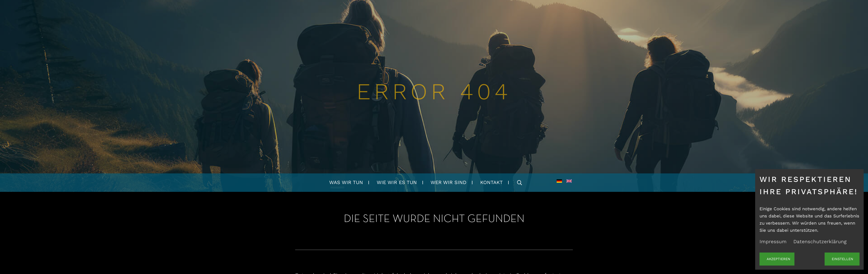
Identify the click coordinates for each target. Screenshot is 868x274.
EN (569, 183)
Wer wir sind (448, 182)
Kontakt (492, 182)
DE (559, 183)
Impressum (773, 243)
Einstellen (842, 259)
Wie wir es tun (397, 182)
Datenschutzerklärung (820, 243)
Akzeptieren (777, 259)
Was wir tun (346, 182)
